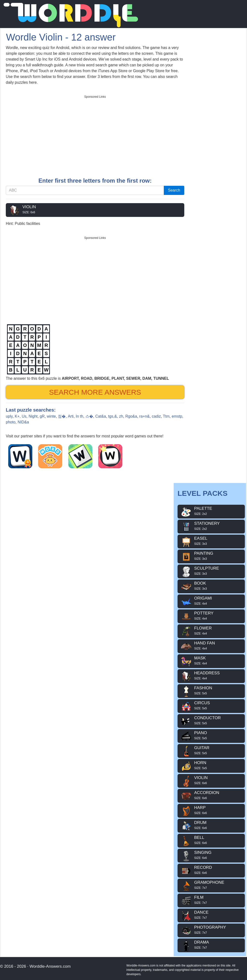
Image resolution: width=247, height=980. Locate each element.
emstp (177, 416)
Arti (71, 416)
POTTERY (211, 616)
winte (51, 416)
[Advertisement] (95, 135)
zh (121, 416)
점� (62, 416)
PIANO (211, 735)
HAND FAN (211, 646)
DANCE (211, 915)
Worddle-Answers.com (50, 966)
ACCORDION (211, 795)
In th (79, 416)
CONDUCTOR (211, 720)
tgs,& (112, 416)
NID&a (23, 422)
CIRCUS (211, 705)
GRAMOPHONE (211, 885)
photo (11, 422)
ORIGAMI (211, 601)
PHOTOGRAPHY (211, 930)
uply (9, 416)
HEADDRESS (211, 676)
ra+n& (144, 416)
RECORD (211, 870)
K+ (17, 416)
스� (89, 416)
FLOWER (211, 631)
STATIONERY (211, 526)
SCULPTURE (211, 571)
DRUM (211, 825)
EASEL (211, 541)
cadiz (156, 416)
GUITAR (211, 750)
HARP (211, 810)
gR (42, 416)
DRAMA (211, 945)
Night (33, 416)
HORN (211, 765)
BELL (211, 840)
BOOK (211, 586)
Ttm (166, 416)
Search (174, 190)
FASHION (211, 690)
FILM (211, 900)
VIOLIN (95, 209)
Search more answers (95, 392)
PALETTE (211, 511)
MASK (211, 661)
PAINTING (211, 556)
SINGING (211, 855)
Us (24, 416)
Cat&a (101, 416)
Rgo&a (131, 416)
